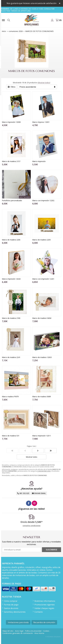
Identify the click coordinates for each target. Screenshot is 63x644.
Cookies (46, 631)
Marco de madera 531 (11, 436)
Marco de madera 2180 (11, 318)
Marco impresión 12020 (11, 279)
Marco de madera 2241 (11, 357)
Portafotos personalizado (12, 200)
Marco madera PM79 (10, 397)
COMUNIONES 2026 (44, 471)
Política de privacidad (33, 631)
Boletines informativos (45, 601)
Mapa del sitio (8, 631)
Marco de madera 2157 (11, 161)
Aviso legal (19, 631)
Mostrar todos (44, 83)
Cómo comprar (11, 601)
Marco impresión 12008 (11, 122)
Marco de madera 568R (42, 397)
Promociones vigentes (45, 605)
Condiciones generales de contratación (18, 633)
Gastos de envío (11, 608)
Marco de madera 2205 (41, 240)
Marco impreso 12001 (41, 122)
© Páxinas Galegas (53, 637)
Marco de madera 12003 (42, 357)
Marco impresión (39, 161)
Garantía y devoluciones (15, 612)
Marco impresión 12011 (42, 436)
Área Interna (39, 633)
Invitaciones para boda (18, 622)
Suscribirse (52, 550)
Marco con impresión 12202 (43, 200)
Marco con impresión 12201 (43, 279)
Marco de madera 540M (42, 318)
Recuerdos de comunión (44, 622)
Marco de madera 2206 (11, 240)
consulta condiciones (31, 526)
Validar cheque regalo (44, 608)
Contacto (39, 612)
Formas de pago (11, 605)
